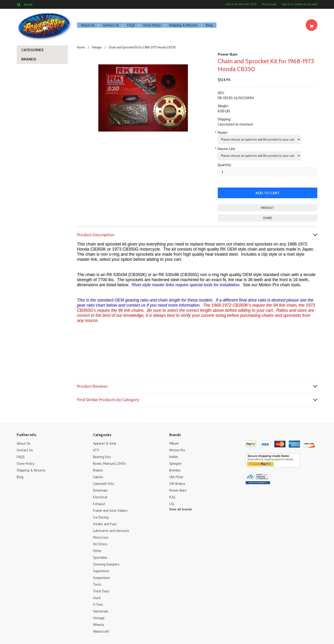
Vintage (97, 47)
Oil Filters (100, 544)
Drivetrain (100, 490)
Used (97, 598)
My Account (269, 4)
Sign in (286, 4)
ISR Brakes (177, 484)
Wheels (99, 625)
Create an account (306, 4)
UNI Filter (176, 477)
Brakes (98, 470)
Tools (97, 584)
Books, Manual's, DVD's (109, 463)
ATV (96, 450)
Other (97, 551)
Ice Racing (101, 517)
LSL (172, 504)
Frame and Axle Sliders (110, 510)
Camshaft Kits (104, 484)
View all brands (181, 509)
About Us (88, 25)
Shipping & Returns (183, 25)
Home (81, 47)
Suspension (101, 578)
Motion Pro (177, 450)
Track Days (101, 591)
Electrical (100, 497)
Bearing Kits (102, 457)
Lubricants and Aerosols (111, 531)
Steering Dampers (106, 564)
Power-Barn (228, 54)
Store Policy (152, 25)
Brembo (175, 470)
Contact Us (111, 25)
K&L (173, 497)
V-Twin (98, 605)
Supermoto (101, 571)
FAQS (131, 25)
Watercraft (101, 631)
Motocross (101, 537)
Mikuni (174, 443)
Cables (98, 477)
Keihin (174, 457)
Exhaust (99, 504)
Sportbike (100, 558)
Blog (209, 25)
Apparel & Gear (105, 443)
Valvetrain (101, 611)
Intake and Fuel (105, 524)
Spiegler (175, 463)
